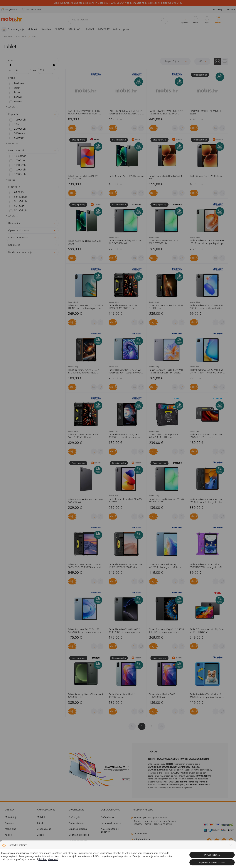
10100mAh (16, 165)
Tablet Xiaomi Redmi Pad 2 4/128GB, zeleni (122, 696)
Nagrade (9, 823)
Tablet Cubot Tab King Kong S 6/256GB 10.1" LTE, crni (164, 436)
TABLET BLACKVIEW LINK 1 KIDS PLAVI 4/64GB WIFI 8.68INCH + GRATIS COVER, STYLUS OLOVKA (84, 113)
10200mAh (16, 170)
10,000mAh (17, 156)
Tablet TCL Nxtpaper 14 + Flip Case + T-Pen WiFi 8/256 (207, 631)
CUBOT (14, 88)
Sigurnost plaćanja (78, 829)
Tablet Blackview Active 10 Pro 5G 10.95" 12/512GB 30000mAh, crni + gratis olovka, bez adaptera (85, 566)
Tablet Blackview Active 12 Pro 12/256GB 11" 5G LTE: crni (123, 307)
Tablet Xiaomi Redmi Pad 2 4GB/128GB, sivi (162, 696)
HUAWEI (92, 30)
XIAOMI (62, 30)
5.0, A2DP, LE (17, 197)
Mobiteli (35, 30)
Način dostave (108, 817)
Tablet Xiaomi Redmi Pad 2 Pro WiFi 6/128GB (126, 501)
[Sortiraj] (175, 61)
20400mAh (16, 129)
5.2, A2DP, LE (17, 211)
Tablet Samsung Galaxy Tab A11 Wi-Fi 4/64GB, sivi (167, 501)
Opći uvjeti (74, 817)
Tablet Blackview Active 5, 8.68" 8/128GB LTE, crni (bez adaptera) (124, 436)
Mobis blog (217, 10)
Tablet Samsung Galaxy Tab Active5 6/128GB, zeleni (85, 696)
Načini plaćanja (77, 823)
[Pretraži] (163, 20)
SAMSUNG (77, 30)
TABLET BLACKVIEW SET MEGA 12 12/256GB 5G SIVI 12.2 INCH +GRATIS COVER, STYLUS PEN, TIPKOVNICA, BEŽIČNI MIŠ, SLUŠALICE (166, 113)
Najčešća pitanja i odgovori (110, 831)
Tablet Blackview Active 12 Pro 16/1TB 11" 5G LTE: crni (83, 436)
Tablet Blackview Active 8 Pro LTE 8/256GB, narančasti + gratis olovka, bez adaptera (207, 501)
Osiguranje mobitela (79, 835)
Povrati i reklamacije (111, 823)
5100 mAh (16, 134)
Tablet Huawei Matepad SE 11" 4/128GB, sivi (83, 178)
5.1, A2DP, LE (17, 202)
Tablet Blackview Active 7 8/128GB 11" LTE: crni (166, 307)
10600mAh (16, 120)
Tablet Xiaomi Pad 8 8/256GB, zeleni (126, 176)
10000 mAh (17, 161)
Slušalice (49, 30)
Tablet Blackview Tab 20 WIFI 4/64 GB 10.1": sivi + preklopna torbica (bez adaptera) (206, 307)
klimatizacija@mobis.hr (164, 845)
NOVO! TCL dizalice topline (116, 30)
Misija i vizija (11, 817)
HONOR (14, 93)
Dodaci (40, 835)
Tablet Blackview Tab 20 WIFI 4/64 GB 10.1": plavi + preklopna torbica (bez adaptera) (207, 372)
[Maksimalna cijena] (46, 71)
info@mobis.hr (142, 840)
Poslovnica (231, 10)
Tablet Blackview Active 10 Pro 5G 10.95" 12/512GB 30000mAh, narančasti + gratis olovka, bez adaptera (125, 566)
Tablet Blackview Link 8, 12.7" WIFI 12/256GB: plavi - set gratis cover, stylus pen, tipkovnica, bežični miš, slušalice (125, 372)
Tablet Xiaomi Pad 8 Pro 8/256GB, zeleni (85, 243)
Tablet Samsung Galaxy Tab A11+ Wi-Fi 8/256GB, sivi (165, 242)
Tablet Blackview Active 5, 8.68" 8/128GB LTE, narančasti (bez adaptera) (84, 372)
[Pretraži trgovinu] (118, 20)
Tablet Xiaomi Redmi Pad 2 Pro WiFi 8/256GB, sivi (85, 501)
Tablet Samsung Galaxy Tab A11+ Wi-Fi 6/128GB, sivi (125, 242)
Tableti (40, 823)
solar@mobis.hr (163, 849)
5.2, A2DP (16, 206)
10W (14, 124)
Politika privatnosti (78, 841)
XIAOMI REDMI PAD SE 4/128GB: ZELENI (206, 112)
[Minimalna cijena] (22, 71)
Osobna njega (44, 829)
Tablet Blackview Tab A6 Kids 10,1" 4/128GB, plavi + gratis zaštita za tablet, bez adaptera (207, 696)
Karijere (9, 835)
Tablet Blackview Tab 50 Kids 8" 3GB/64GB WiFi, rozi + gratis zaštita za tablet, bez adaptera (207, 566)
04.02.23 (16, 193)
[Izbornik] (14, 30)
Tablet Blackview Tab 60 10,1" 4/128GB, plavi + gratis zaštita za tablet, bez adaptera (165, 566)
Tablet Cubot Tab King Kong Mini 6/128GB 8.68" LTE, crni (206, 436)
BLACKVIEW (16, 84)
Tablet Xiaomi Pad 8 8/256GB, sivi (206, 176)
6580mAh (16, 138)
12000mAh (16, 174)
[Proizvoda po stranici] (202, 61)
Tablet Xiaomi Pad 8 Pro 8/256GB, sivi (166, 178)
